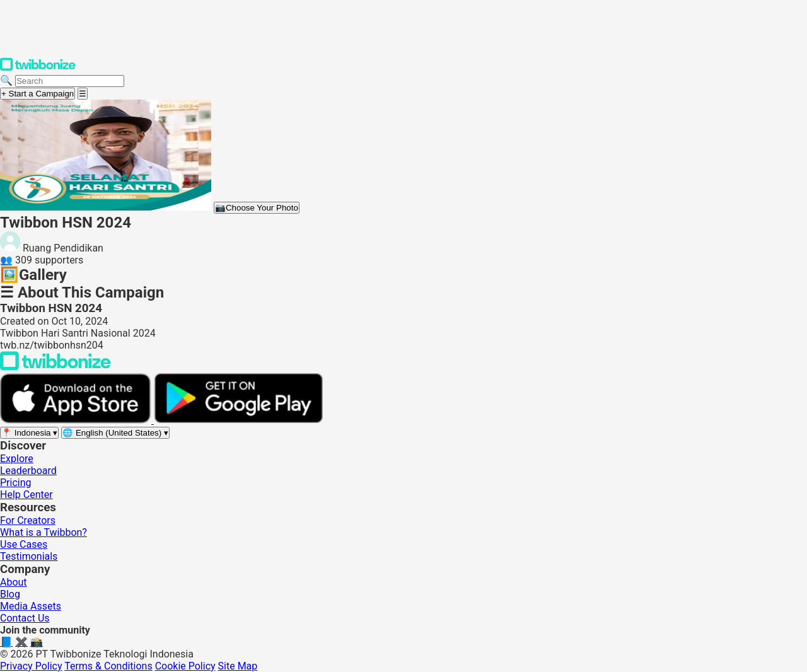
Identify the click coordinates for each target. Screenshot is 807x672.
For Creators (28, 520)
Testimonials (29, 556)
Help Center (26, 495)
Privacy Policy (31, 666)
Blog (10, 594)
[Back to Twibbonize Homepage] (55, 367)
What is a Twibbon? (44, 532)
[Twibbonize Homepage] (38, 68)
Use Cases (24, 544)
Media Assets (31, 606)
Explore (17, 459)
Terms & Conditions (108, 666)
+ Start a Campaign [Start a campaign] (38, 94)
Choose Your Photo (257, 208)
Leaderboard (28, 471)
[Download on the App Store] (77, 420)
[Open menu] (83, 94)
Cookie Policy (185, 666)
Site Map (238, 666)
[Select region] (29, 433)
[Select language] (115, 433)
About (14, 582)
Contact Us (25, 618)
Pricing (16, 483)
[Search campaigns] (70, 81)
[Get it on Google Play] (238, 420)
